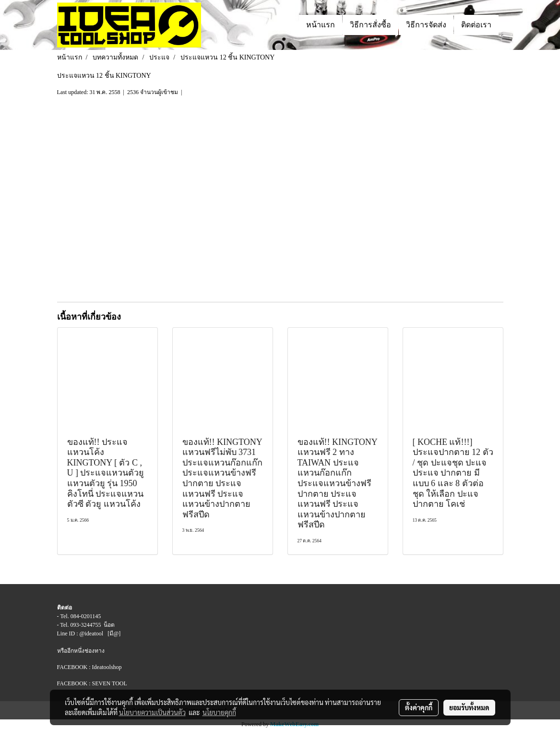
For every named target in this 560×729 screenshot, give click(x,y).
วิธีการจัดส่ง (426, 25)
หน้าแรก (321, 25)
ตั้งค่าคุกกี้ (419, 707)
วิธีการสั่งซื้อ (370, 25)
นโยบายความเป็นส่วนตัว (152, 712)
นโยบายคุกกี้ (219, 712)
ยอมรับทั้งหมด (469, 707)
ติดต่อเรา (476, 25)
